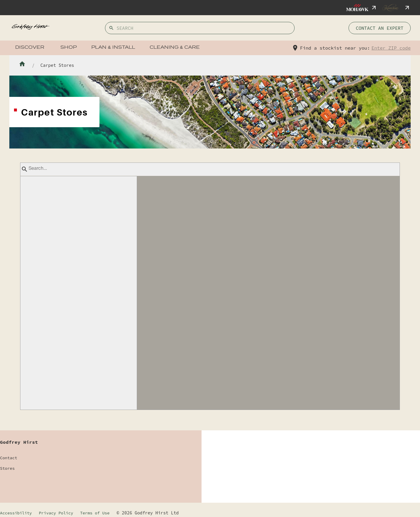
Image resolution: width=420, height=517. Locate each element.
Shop (69, 48)
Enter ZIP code (391, 48)
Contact (9, 458)
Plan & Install (113, 48)
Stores (7, 468)
